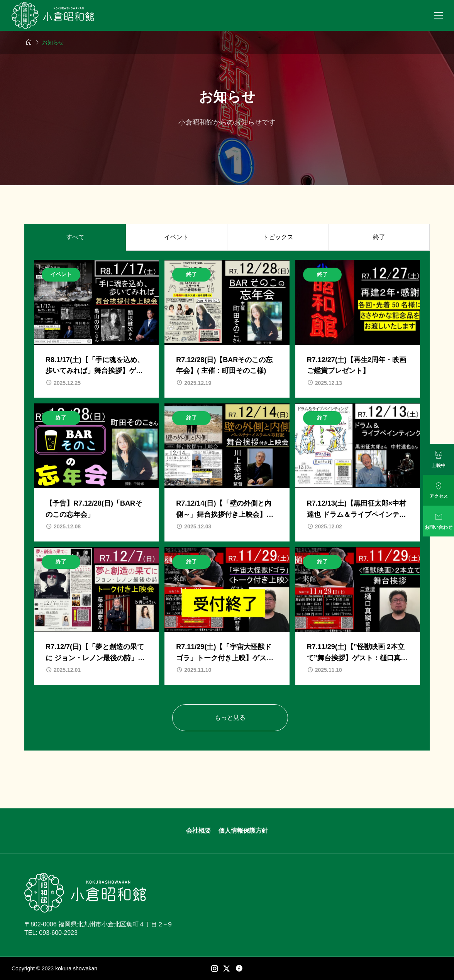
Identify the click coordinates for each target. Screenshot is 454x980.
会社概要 (198, 831)
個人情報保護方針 (243, 831)
